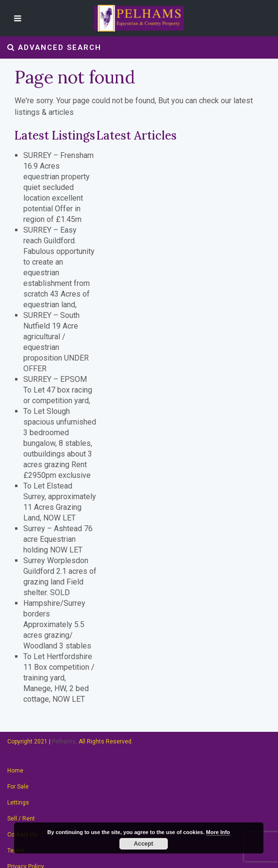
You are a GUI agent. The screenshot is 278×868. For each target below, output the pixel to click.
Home (15, 771)
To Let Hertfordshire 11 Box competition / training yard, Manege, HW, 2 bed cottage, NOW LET (59, 678)
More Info (218, 832)
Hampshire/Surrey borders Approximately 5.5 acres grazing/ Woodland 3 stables (57, 624)
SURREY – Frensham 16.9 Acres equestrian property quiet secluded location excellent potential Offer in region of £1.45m (58, 187)
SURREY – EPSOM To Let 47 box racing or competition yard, (58, 390)
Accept (144, 844)
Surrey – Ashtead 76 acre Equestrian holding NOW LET (58, 539)
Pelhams (64, 742)
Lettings (18, 803)
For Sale (18, 787)
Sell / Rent (21, 819)
